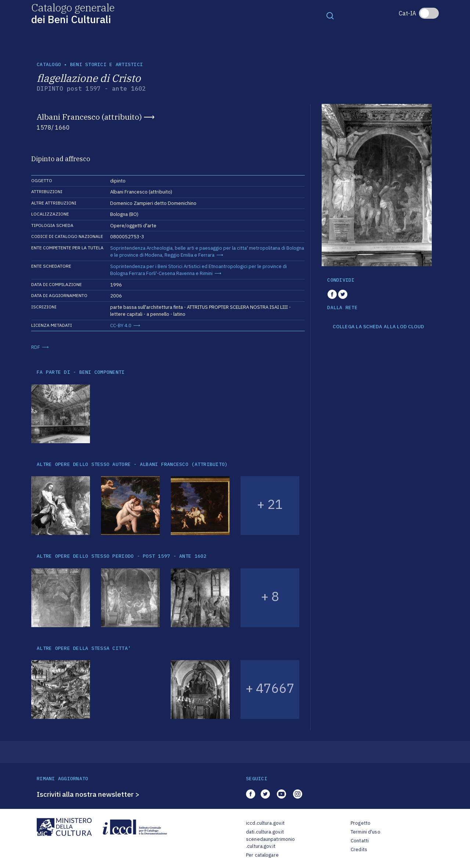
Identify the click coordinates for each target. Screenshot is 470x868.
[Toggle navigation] (330, 15)
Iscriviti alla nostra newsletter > (88, 794)
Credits (359, 849)
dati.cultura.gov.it (265, 832)
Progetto (361, 823)
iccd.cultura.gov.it (265, 823)
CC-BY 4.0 (121, 325)
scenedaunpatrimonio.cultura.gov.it (270, 843)
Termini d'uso (366, 832)
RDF (36, 347)
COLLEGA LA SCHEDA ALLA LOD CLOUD (378, 327)
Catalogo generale (73, 13)
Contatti (360, 841)
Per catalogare (262, 855)
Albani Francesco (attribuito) (89, 117)
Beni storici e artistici (106, 64)
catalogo (49, 64)
